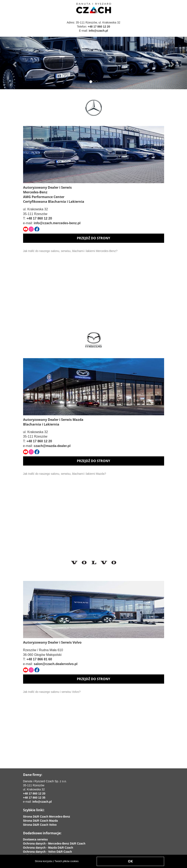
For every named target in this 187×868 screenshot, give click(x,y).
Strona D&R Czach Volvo (40, 825)
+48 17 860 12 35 (34, 798)
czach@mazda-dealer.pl (52, 446)
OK (130, 861)
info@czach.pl (98, 31)
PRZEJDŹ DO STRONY (93, 238)
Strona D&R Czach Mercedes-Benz (47, 817)
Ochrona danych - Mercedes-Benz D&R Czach (54, 843)
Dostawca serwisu (35, 839)
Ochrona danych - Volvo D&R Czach (48, 852)
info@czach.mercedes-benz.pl (57, 223)
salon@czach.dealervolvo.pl (56, 664)
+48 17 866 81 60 (39, 659)
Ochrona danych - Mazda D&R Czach (48, 848)
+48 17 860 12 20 (99, 27)
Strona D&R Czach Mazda (40, 821)
